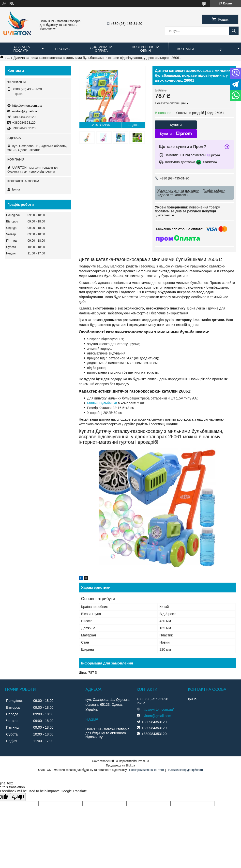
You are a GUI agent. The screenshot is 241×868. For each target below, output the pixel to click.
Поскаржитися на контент (147, 770)
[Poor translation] (18, 797)
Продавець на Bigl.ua (120, 765)
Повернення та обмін (145, 49)
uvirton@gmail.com (26, 111)
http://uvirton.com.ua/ (27, 106)
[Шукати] (234, 31)
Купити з (176, 134)
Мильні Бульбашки (102, 403)
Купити (176, 125)
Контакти (186, 49)
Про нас (62, 49)
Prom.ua (143, 761)
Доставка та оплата (101, 49)
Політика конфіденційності (185, 770)
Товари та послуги (21, 49)
